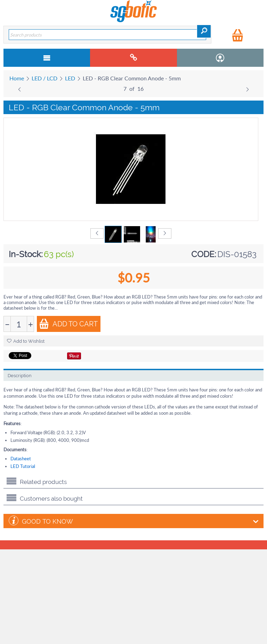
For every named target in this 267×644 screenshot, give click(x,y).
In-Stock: (26, 254)
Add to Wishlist (26, 341)
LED (70, 78)
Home (17, 78)
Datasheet (21, 459)
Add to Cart (68, 324)
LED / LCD (44, 78)
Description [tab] (20, 376)
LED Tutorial (23, 466)
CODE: (204, 254)
